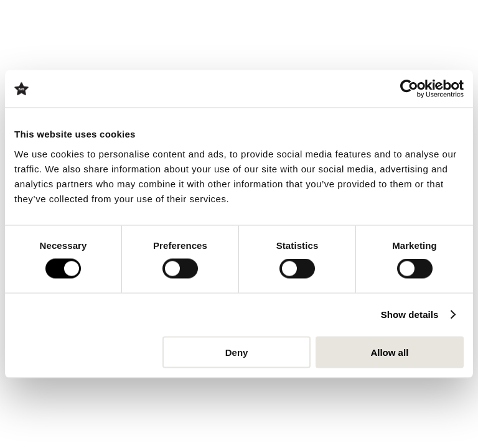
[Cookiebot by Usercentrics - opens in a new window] (409, 89)
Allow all (389, 352)
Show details (410, 315)
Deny (237, 352)
